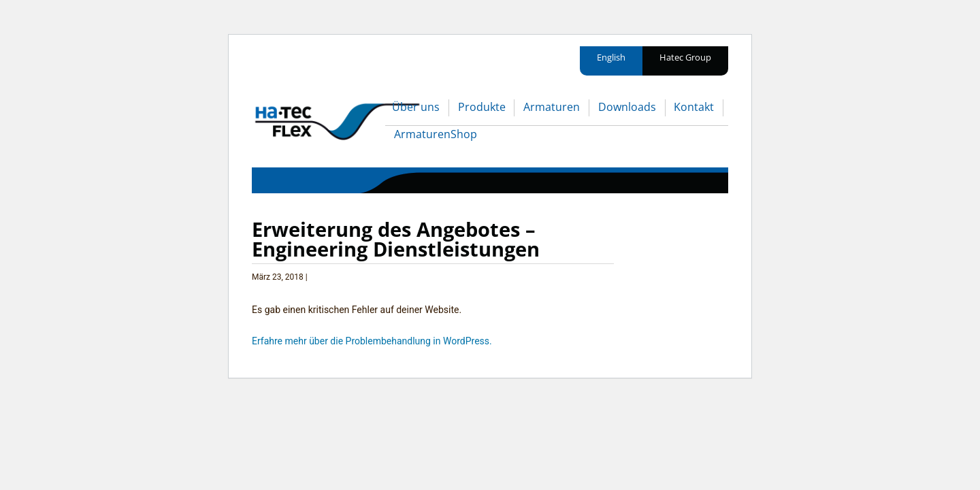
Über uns (416, 107)
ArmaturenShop (436, 134)
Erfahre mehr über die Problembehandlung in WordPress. (372, 341)
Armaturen (552, 107)
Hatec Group (685, 57)
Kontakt (694, 107)
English (611, 57)
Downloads (627, 107)
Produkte (482, 107)
